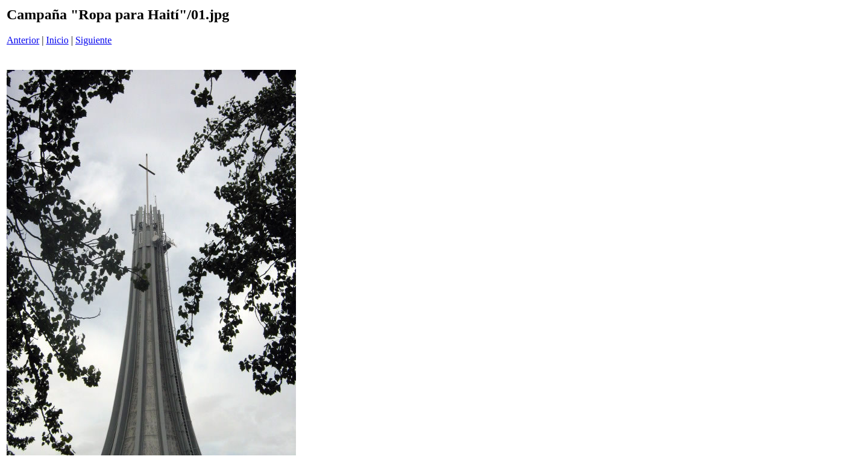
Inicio (57, 40)
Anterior (23, 40)
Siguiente (93, 40)
